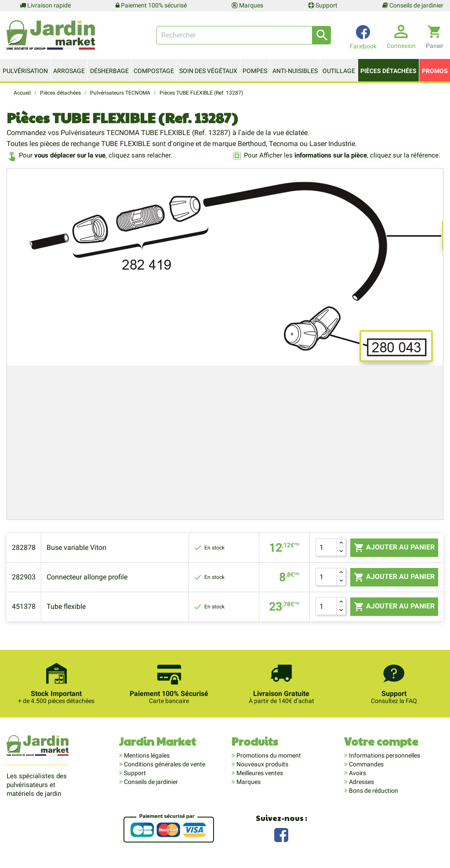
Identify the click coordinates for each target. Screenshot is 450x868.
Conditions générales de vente (164, 764)
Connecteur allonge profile (87, 577)
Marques (247, 5)
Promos (435, 71)
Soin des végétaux (208, 71)
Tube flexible (66, 606)
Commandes (366, 764)
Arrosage (69, 71)
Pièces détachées (388, 71)
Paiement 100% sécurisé (151, 5)
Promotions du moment (268, 755)
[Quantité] (326, 547)
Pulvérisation (25, 71)
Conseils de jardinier (413, 5)
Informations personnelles (384, 755)
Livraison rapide (45, 5)
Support (323, 5)
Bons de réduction (373, 791)
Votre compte (381, 741)
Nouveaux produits (262, 764)
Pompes (255, 71)
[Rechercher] (244, 35)
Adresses (361, 782)
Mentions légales (146, 755)
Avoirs (357, 773)
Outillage (339, 71)
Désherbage (109, 71)
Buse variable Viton (76, 548)
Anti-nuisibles (295, 71)
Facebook (281, 834)
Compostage (154, 71)
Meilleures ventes (259, 773)
